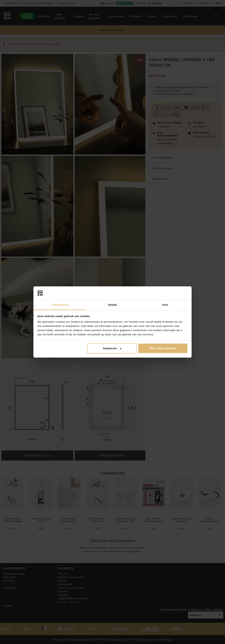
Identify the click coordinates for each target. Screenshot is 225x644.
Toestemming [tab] (60, 305)
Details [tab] (112, 305)
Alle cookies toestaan (163, 348)
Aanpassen (112, 348)
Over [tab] (165, 305)
